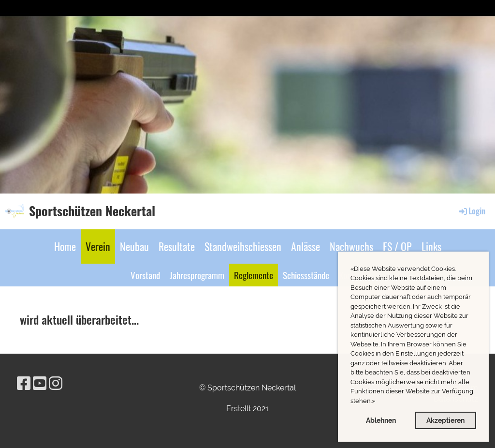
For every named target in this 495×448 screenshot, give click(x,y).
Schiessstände (306, 275)
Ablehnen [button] (381, 420)
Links (431, 246)
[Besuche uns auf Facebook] (24, 383)
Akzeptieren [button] (445, 420)
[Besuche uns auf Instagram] (56, 383)
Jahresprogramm (197, 275)
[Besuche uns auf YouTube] (40, 383)
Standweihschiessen (243, 246)
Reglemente (254, 275)
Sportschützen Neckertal (92, 211)
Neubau (134, 246)
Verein (98, 246)
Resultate (177, 246)
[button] (378, 402)
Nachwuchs (351, 246)
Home (65, 246)
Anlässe (306, 246)
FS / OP (397, 246)
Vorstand (145, 275)
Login (472, 211)
